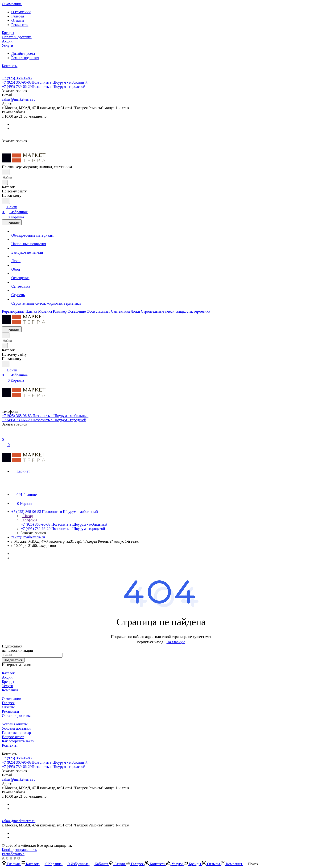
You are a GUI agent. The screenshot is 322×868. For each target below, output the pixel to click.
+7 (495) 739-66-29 (44, 87)
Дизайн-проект (23, 53)
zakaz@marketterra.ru (19, 99)
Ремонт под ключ (25, 58)
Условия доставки (16, 728)
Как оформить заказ (18, 741)
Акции (7, 677)
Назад (27, 516)
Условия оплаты (15, 724)
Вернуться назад (150, 642)
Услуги (8, 686)
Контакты (10, 745)
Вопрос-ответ (13, 737)
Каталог (8, 673)
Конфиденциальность (19, 850)
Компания (10, 690)
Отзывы (18, 20)
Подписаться (13, 660)
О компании (21, 12)
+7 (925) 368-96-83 (17, 78)
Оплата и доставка (17, 716)
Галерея (18, 16)
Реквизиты (20, 25)
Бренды (8, 682)
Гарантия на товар (16, 733)
